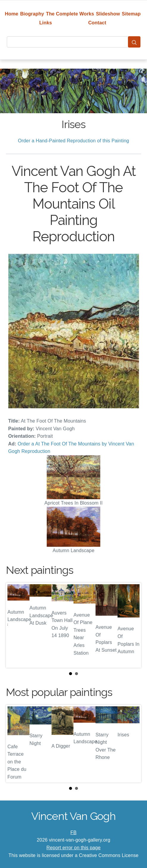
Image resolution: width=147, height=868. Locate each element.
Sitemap (131, 14)
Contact (97, 23)
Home (11, 14)
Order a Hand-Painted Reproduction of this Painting (73, 141)
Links (46, 23)
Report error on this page (73, 848)
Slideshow (108, 14)
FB (74, 832)
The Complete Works (70, 14)
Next (132, 625)
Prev (15, 625)
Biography (32, 14)
